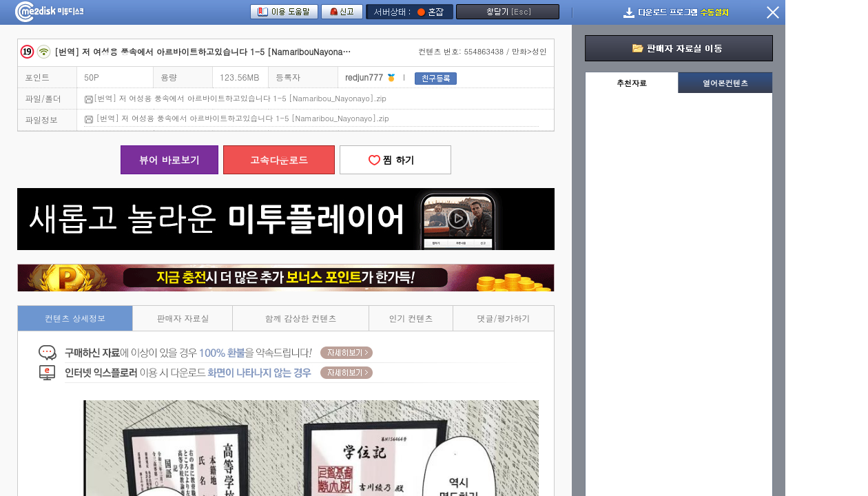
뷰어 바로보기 (170, 160)
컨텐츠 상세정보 (75, 318)
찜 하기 (395, 160)
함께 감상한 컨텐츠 (301, 318)
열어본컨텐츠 (725, 83)
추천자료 (632, 83)
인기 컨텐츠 (411, 318)
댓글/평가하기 (504, 318)
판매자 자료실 (183, 318)
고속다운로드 (279, 160)
